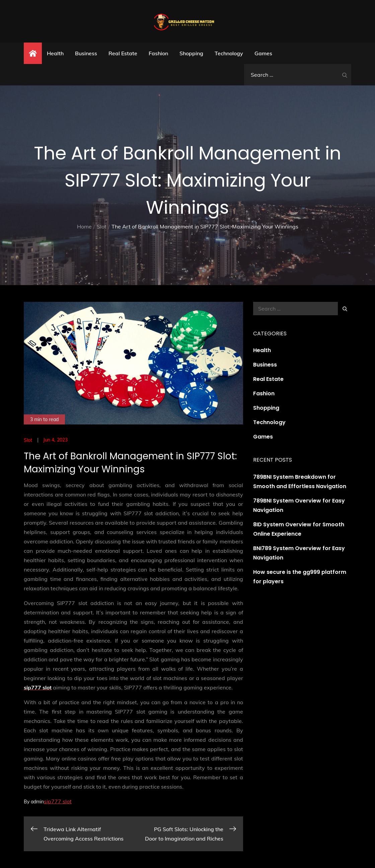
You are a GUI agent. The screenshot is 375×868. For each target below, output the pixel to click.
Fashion (158, 53)
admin (37, 802)
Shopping (191, 53)
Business (86, 53)
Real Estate (123, 53)
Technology (229, 53)
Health (55, 53)
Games (263, 53)
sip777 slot (58, 801)
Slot (28, 440)
